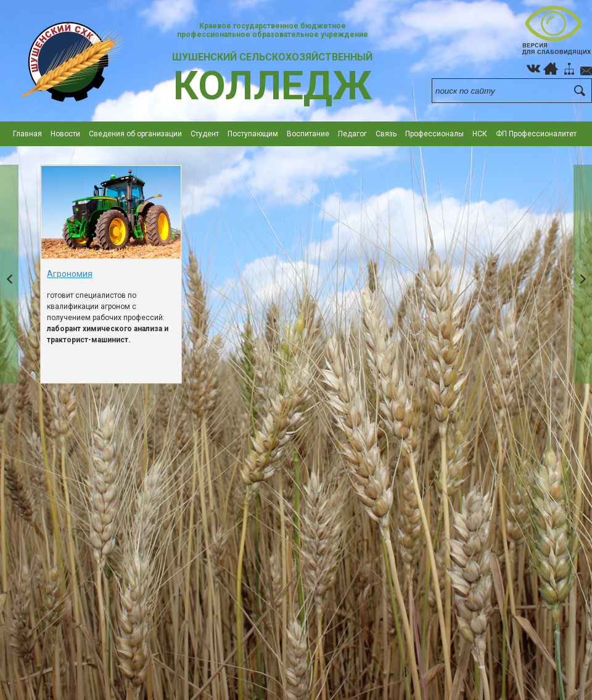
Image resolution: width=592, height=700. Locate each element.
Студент (205, 134)
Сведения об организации (135, 134)
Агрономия (70, 274)
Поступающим (253, 134)
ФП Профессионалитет (536, 134)
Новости (65, 134)
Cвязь (386, 134)
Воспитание (308, 134)
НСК (480, 134)
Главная (27, 134)
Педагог (352, 134)
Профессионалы (434, 134)
